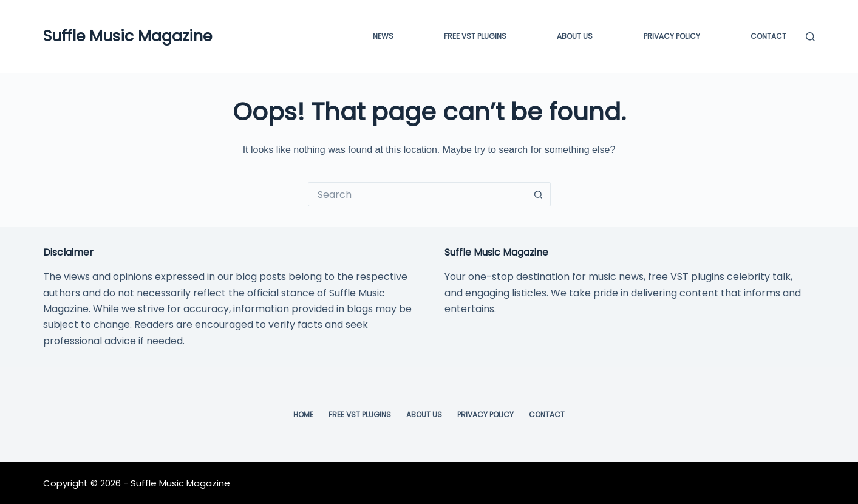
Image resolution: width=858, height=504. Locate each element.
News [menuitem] (383, 36)
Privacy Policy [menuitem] (672, 36)
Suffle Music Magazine (128, 36)
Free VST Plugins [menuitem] (360, 415)
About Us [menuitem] (575, 36)
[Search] (810, 37)
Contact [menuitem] (768, 36)
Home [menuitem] (303, 415)
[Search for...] (417, 194)
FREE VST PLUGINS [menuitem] (475, 36)
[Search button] (539, 194)
